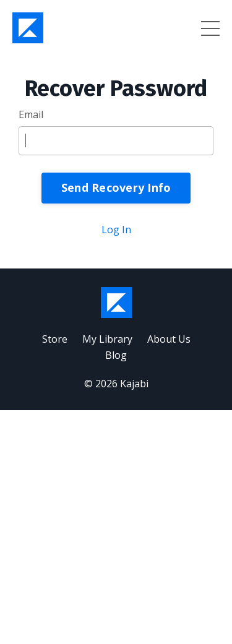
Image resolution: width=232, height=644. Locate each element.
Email (31, 114)
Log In (116, 230)
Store (55, 339)
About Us (169, 339)
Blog (116, 355)
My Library (107, 339)
